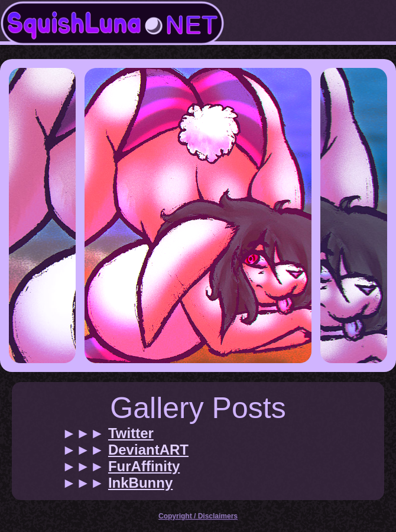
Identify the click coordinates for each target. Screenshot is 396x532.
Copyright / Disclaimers (198, 516)
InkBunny (140, 483)
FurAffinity (144, 466)
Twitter (131, 433)
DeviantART (148, 450)
